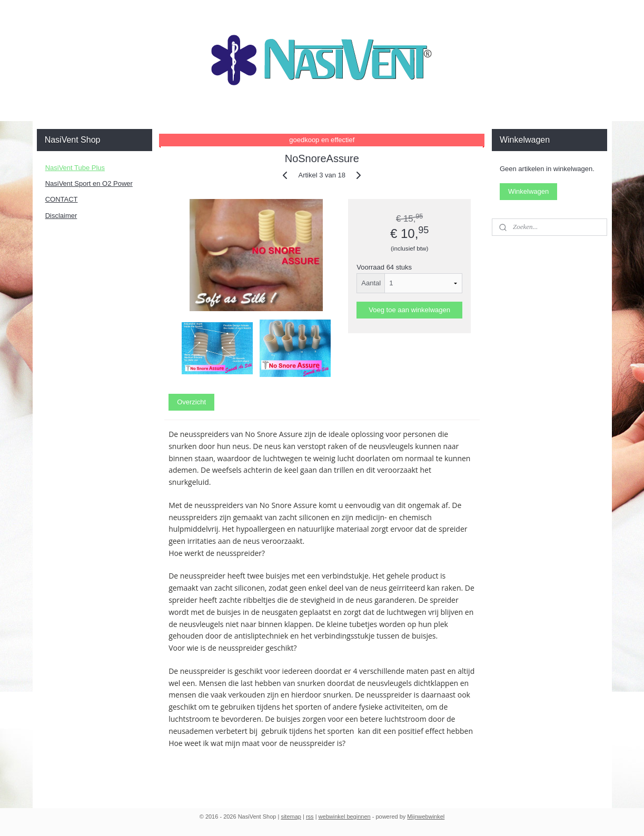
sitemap (291, 817)
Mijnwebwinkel (426, 817)
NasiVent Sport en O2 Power (89, 183)
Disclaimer (61, 216)
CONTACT (62, 199)
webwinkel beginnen (345, 817)
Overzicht (191, 402)
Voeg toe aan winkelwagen (410, 310)
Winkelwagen (528, 191)
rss (310, 817)
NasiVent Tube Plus (75, 168)
